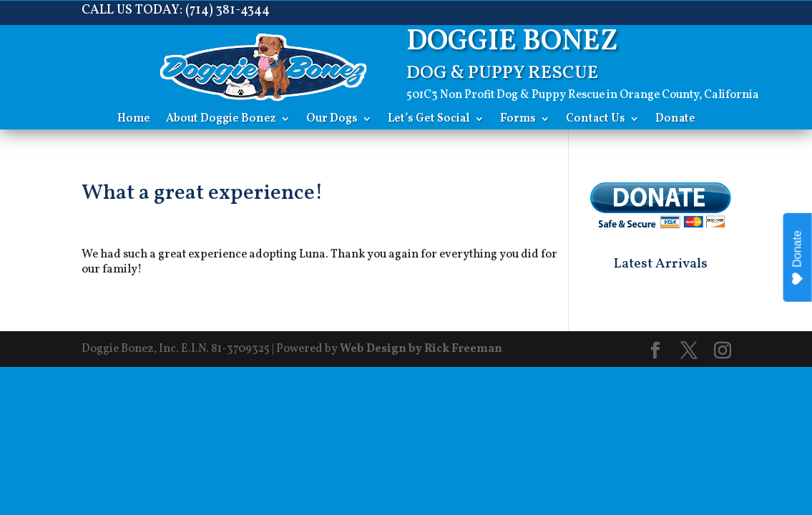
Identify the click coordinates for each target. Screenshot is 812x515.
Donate (675, 120)
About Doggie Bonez (221, 120)
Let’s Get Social (429, 120)
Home (134, 120)
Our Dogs (332, 120)
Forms (518, 120)
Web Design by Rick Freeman (421, 349)
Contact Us (596, 120)
